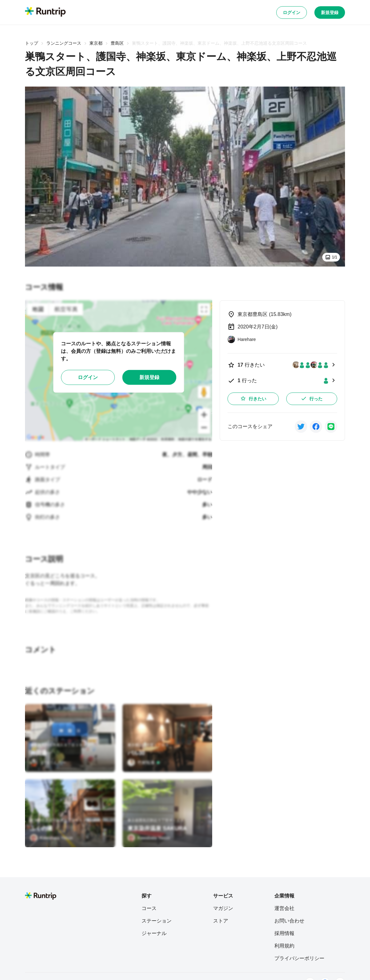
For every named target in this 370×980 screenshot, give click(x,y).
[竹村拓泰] (144, 762)
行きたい (253, 398)
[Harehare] (242, 339)
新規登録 (330, 12)
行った (312, 398)
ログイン (292, 12)
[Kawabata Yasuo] (51, 838)
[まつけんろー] (48, 762)
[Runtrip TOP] (45, 12)
